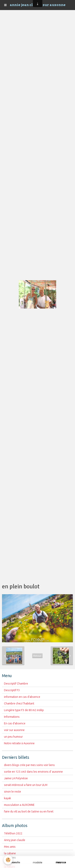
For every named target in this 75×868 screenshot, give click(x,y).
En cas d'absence (15, 723)
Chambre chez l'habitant (19, 703)
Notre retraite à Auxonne (19, 743)
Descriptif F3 (12, 690)
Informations (12, 717)
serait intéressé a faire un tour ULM (26, 785)
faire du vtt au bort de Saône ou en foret (29, 811)
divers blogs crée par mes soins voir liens (29, 765)
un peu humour (13, 737)
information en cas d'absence (22, 697)
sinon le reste (12, 792)
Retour (37, 656)
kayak (7, 798)
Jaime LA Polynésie (16, 778)
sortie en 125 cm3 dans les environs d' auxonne (33, 772)
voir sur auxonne (14, 730)
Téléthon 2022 (13, 833)
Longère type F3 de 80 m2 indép (24, 710)
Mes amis (10, 847)
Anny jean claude (15, 840)
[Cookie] (8, 860)
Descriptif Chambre (16, 684)
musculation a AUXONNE (19, 805)
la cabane (10, 853)
